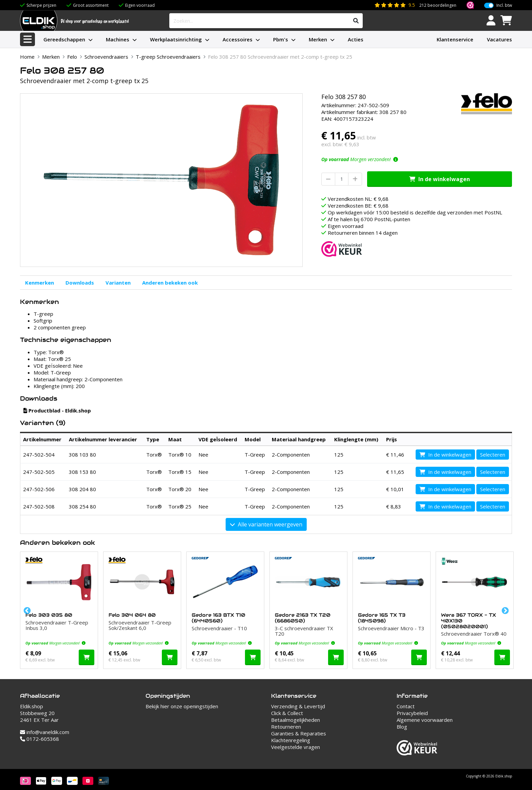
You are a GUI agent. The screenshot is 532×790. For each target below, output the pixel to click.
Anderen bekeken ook (170, 283)
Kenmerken (40, 283)
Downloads (80, 283)
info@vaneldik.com (45, 732)
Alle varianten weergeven (266, 524)
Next (505, 610)
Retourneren (286, 727)
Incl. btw (504, 5)
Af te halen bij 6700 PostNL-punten (369, 219)
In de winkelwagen (440, 179)
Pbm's (281, 39)
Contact (406, 706)
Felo (72, 57)
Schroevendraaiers (106, 57)
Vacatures (499, 39)
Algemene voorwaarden (425, 720)
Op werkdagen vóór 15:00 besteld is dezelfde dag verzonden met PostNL (415, 212)
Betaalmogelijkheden (296, 720)
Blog (402, 727)
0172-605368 (40, 739)
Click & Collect (287, 713)
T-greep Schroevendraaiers (168, 57)
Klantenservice (455, 39)
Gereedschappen (64, 39)
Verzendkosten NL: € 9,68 (358, 199)
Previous (26, 610)
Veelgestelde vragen (296, 747)
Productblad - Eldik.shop (57, 410)
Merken (318, 39)
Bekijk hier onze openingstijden (182, 706)
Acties (356, 39)
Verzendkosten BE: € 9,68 (358, 206)
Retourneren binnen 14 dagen (363, 233)
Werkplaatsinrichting (176, 39)
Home (27, 57)
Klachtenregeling (291, 740)
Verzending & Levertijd (298, 706)
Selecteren (493, 455)
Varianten (118, 283)
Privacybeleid (412, 713)
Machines (118, 39)
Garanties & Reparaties (299, 733)
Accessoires (237, 39)
